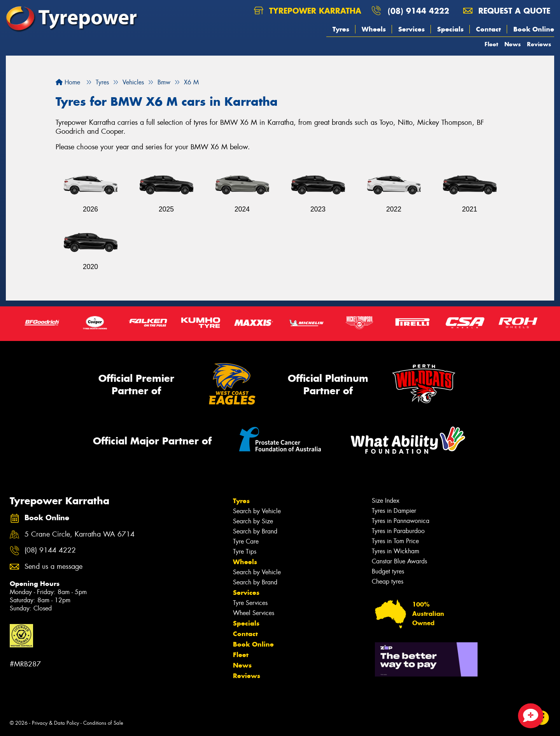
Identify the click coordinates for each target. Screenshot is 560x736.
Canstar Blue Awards (399, 561)
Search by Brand (255, 531)
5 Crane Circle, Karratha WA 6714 (80, 534)
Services (411, 29)
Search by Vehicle (257, 511)
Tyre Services (250, 603)
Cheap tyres (388, 581)
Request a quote (507, 11)
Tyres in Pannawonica (401, 521)
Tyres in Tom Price (395, 541)
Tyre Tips (245, 552)
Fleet (491, 44)
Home (68, 82)
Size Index (386, 501)
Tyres (341, 29)
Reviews (539, 44)
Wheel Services (254, 613)
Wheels (374, 29)
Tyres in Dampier (394, 511)
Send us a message (53, 567)
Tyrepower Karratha (308, 11)
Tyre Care (246, 541)
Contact (488, 29)
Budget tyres (388, 571)
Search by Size (253, 521)
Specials (450, 29)
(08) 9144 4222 (418, 11)
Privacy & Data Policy (55, 723)
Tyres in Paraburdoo (398, 531)
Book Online (534, 29)
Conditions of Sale (103, 723)
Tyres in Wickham (395, 551)
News (513, 44)
